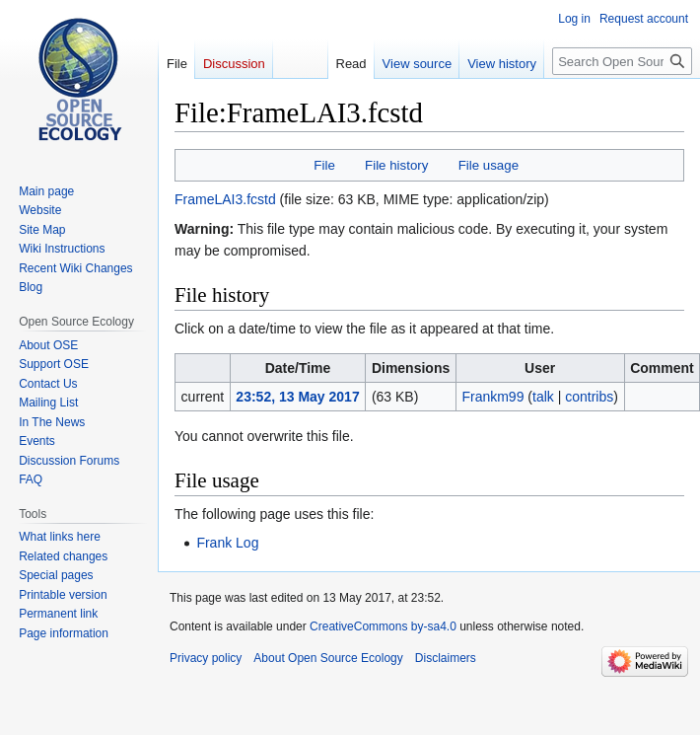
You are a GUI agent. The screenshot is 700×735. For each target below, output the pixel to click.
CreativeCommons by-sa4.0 (383, 626)
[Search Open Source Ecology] (622, 61)
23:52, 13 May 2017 (297, 397)
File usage (489, 165)
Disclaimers (446, 658)
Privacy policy (206, 658)
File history (396, 165)
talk (543, 397)
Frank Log (227, 543)
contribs (589, 397)
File (324, 165)
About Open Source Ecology (328, 658)
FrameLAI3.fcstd (225, 199)
